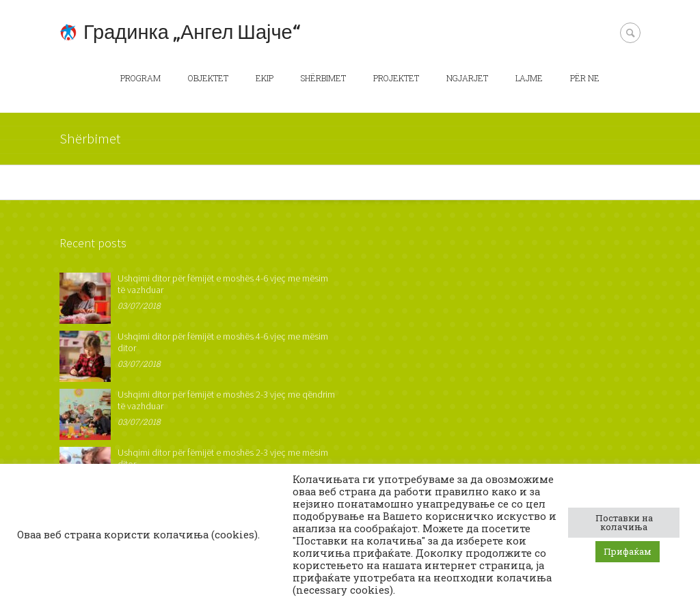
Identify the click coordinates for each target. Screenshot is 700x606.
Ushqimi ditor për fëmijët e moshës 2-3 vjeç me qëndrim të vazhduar (226, 400)
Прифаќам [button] (628, 551)
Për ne (585, 78)
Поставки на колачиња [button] (624, 522)
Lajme (529, 78)
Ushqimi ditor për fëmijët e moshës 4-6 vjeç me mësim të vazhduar (223, 284)
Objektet (208, 78)
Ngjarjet (467, 78)
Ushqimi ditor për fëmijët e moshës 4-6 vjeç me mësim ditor (223, 342)
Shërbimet (323, 78)
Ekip (265, 78)
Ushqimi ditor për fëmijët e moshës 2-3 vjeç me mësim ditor (223, 458)
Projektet (396, 78)
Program (140, 78)
